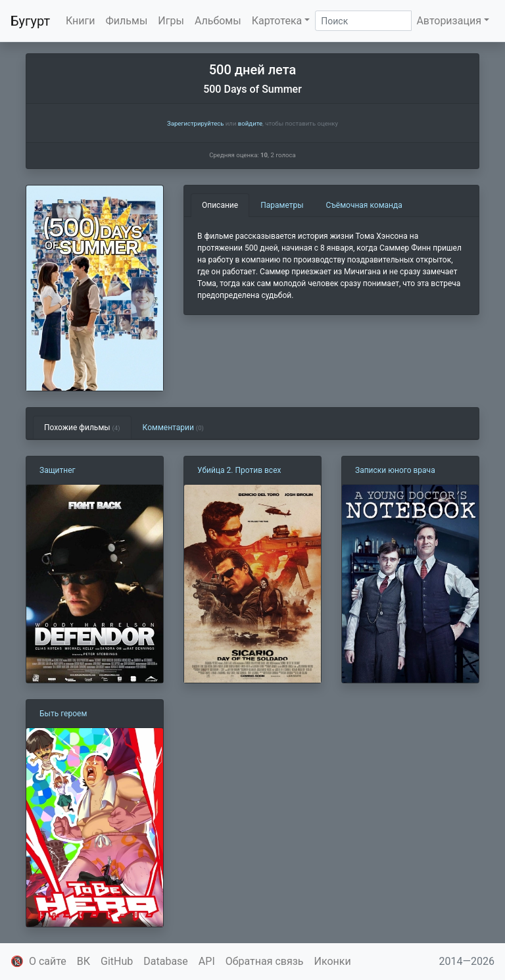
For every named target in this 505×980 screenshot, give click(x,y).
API (207, 961)
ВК (84, 961)
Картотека (277, 21)
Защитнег (58, 470)
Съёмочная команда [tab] (364, 205)
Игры (171, 21)
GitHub (117, 961)
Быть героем (63, 714)
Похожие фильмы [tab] (82, 428)
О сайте (48, 961)
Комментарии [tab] (173, 428)
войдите (250, 123)
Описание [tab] (220, 205)
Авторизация (449, 21)
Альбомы (218, 21)
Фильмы (127, 21)
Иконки (333, 961)
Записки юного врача (395, 470)
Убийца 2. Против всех (239, 470)
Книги (81, 21)
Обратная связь (265, 961)
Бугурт (30, 21)
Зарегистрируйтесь (195, 123)
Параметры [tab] (282, 205)
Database (166, 961)
